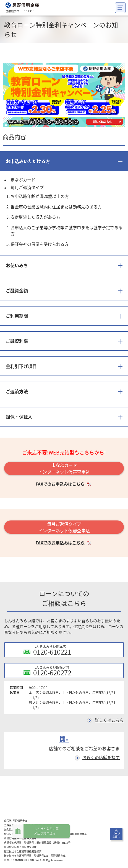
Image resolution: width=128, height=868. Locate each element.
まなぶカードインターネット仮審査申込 (64, 468)
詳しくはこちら (109, 720)
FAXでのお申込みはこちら (60, 484)
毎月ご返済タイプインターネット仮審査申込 (64, 527)
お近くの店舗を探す (101, 757)
